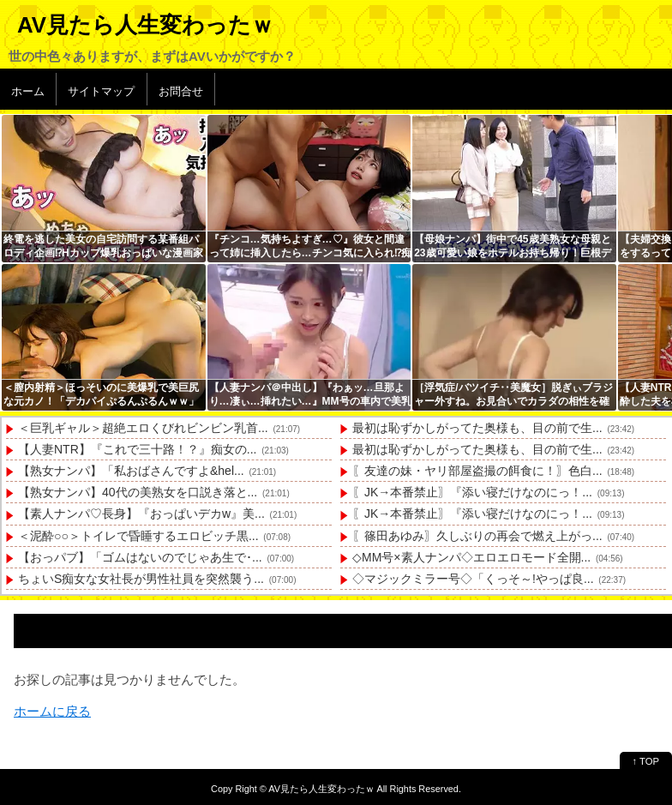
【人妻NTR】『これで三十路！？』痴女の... (137, 449)
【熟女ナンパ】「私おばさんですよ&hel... (131, 471)
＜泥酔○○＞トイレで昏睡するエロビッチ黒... (138, 536)
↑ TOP (646, 761)
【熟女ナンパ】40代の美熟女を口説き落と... (138, 492)
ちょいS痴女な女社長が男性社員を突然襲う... (141, 579)
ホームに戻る (52, 711)
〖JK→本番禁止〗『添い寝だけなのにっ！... (472, 492)
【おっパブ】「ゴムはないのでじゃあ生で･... (140, 557)
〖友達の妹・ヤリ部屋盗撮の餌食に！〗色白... (477, 471)
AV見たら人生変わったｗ (145, 25)
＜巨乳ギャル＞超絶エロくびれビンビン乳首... (143, 428)
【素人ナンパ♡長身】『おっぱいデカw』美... (141, 514)
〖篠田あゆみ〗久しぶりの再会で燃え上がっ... (477, 536)
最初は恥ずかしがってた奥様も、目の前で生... (477, 428)
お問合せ (181, 91)
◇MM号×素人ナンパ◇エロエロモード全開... (471, 557)
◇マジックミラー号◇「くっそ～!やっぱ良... (473, 579)
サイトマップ (101, 91)
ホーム (28, 91)
